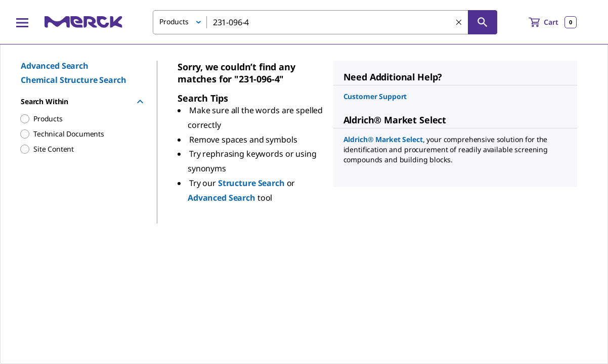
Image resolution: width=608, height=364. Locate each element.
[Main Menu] (22, 22)
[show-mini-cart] (553, 22)
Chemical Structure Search (74, 80)
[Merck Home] (83, 22)
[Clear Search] (459, 22)
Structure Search (252, 183)
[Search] (483, 22)
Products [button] (174, 21)
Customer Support (375, 96)
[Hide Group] (140, 102)
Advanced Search (55, 66)
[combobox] (325, 22)
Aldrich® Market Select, (385, 139)
